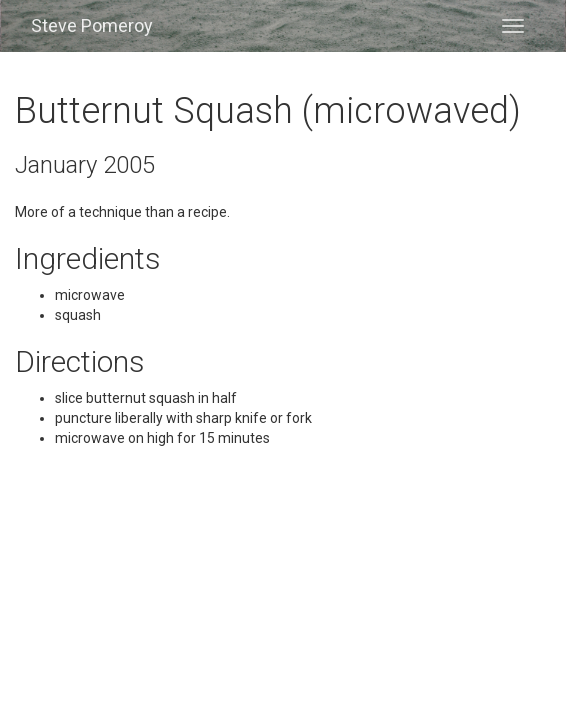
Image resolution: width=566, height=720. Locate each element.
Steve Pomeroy (92, 25)
